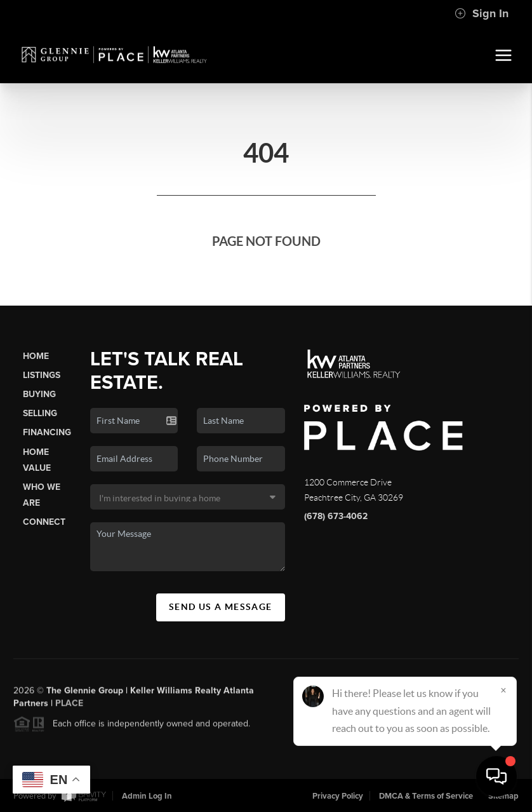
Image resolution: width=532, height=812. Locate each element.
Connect (44, 522)
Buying (39, 394)
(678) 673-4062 (336, 516)
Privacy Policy (338, 796)
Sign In (482, 13)
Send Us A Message (221, 607)
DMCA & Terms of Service (426, 796)
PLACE (69, 706)
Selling (40, 413)
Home (36, 356)
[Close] (503, 690)
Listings (42, 375)
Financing (47, 432)
